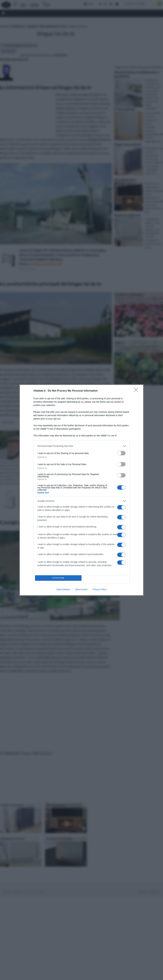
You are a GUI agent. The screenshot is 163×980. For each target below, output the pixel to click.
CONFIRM (58, 578)
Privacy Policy (100, 589)
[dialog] (81, 490)
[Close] (137, 391)
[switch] (121, 453)
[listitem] (81, 446)
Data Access (81, 589)
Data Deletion (63, 589)
